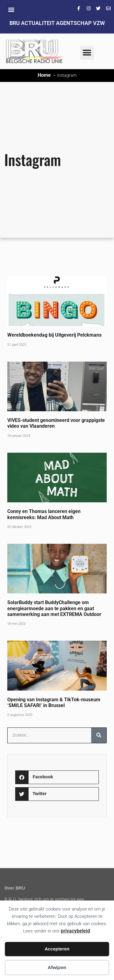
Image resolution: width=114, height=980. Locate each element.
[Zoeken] (99, 735)
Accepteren (57, 949)
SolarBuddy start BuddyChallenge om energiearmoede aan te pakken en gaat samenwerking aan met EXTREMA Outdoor (54, 608)
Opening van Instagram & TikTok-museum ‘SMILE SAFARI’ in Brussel (54, 702)
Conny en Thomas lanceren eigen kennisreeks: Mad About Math (44, 514)
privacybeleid (75, 931)
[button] (11, 9)
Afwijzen (57, 967)
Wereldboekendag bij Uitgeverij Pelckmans (54, 335)
